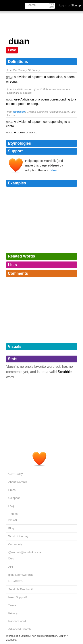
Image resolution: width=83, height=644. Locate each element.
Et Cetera (16, 581)
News (13, 520)
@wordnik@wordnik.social (25, 552)
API (11, 567)
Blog (11, 528)
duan (55, 170)
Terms (12, 605)
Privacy (13, 613)
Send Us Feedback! (21, 589)
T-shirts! (14, 514)
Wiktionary (19, 112)
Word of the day (18, 536)
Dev (11, 558)
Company (16, 474)
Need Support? (18, 597)
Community (16, 544)
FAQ (11, 506)
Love (12, 50)
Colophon (14, 498)
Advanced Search (20, 629)
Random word (17, 621)
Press (12, 490)
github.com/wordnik (21, 575)
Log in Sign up (70, 5)
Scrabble (65, 372)
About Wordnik (18, 482)
